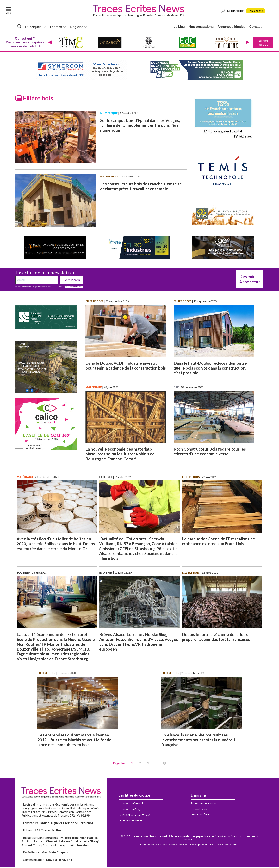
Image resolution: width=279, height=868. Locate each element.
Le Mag (179, 27)
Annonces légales (231, 27)
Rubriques (33, 27)
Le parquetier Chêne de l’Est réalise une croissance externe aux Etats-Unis (218, 542)
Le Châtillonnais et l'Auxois (135, 816)
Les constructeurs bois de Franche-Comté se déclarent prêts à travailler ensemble (141, 187)
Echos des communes (204, 804)
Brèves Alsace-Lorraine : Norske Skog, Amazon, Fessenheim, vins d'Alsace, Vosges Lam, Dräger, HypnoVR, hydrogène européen (139, 642)
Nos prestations (201, 27)
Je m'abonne (256, 11)
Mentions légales (151, 845)
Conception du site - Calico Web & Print (214, 845)
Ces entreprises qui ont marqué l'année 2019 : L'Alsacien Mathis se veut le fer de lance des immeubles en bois (74, 740)
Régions (77, 27)
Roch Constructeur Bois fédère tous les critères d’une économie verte (210, 452)
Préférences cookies (176, 845)
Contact (255, 27)
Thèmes (56, 27)
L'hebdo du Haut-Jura (131, 821)
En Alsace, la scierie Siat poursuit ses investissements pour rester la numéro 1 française (198, 740)
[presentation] (49, 43)
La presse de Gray (129, 810)
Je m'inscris (72, 281)
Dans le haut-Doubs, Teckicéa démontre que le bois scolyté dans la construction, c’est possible (210, 369)
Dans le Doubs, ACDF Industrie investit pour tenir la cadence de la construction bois (126, 366)
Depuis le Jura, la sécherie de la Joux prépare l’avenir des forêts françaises (216, 638)
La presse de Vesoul (131, 804)
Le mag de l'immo (201, 815)
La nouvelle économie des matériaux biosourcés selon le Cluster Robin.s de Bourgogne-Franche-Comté (120, 455)
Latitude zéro (199, 810)
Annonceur (250, 280)
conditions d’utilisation (74, 287)
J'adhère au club (263, 43)
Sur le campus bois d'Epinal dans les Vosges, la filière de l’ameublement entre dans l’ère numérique (140, 126)
